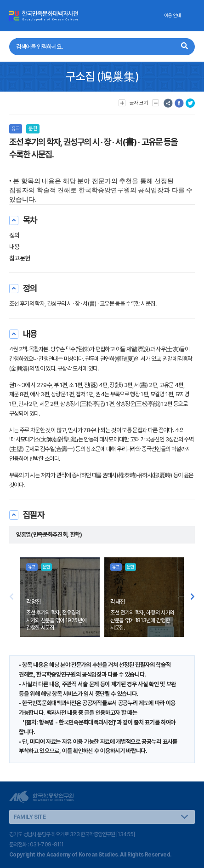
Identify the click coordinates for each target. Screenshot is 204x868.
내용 (14, 247)
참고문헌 (20, 258)
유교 (16, 129)
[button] (193, 597)
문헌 (33, 129)
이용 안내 (173, 15)
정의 (14, 235)
